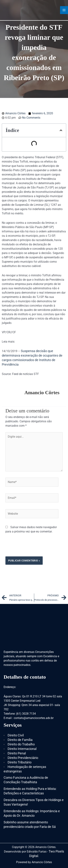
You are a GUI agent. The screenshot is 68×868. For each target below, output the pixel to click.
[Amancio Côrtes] (17, 10)
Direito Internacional (22, 749)
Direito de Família (20, 740)
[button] (61, 130)
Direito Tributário (20, 762)
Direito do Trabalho (21, 744)
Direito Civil (16, 735)
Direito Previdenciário (23, 758)
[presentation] (33, 548)
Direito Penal (17, 753)
